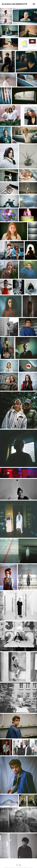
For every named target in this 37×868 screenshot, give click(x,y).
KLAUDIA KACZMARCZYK (15, 4)
